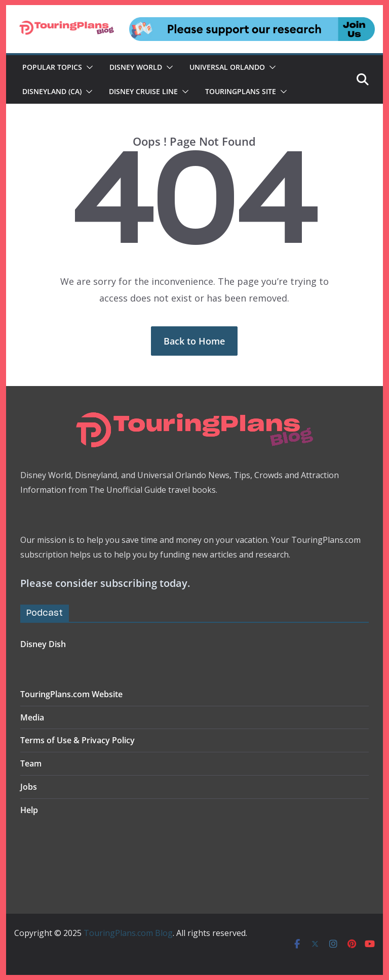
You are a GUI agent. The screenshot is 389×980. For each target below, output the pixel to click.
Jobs (29, 787)
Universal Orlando (227, 67)
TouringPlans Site (241, 91)
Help (29, 810)
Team (31, 763)
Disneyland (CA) (52, 91)
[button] (88, 67)
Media (32, 717)
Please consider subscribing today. (105, 583)
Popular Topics (52, 67)
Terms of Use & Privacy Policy (77, 740)
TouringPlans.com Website (71, 694)
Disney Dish (43, 644)
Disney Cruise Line (143, 91)
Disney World (136, 67)
